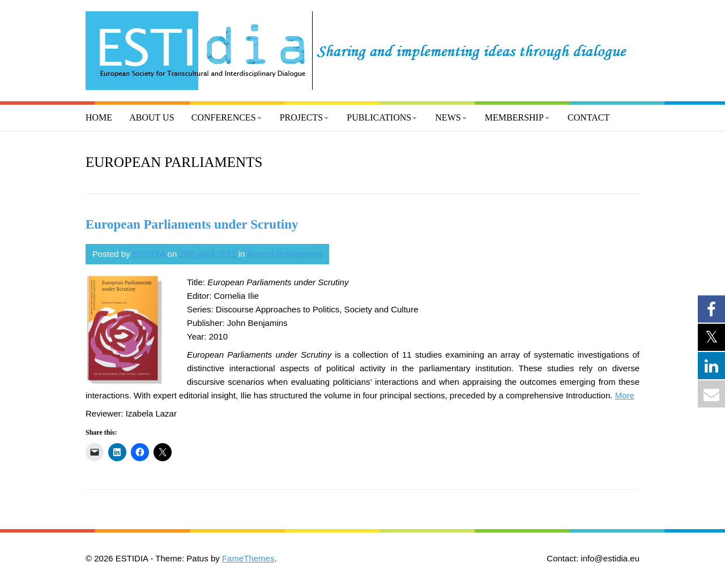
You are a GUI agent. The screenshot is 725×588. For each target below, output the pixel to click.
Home (99, 117)
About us (152, 117)
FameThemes (248, 558)
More (625, 395)
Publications (379, 117)
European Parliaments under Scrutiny (192, 224)
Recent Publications (285, 254)
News (448, 117)
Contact (588, 117)
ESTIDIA (149, 254)
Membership (514, 117)
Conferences (224, 117)
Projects (301, 117)
